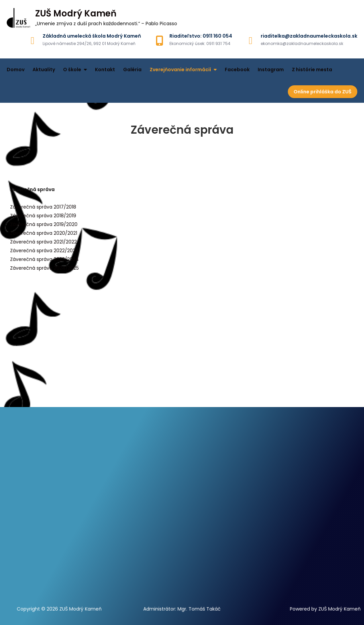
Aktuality (44, 70)
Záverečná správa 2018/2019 (43, 216)
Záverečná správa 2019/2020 (44, 224)
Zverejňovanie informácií (180, 70)
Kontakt (105, 70)
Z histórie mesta (312, 70)
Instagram (271, 70)
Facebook (237, 70)
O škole (72, 70)
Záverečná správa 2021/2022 (43, 242)
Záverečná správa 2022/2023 (44, 251)
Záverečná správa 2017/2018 (43, 207)
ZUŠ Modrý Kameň (76, 13)
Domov (16, 70)
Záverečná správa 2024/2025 (44, 268)
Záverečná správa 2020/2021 (44, 233)
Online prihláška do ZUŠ (323, 92)
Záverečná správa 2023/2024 (44, 259)
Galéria (132, 70)
